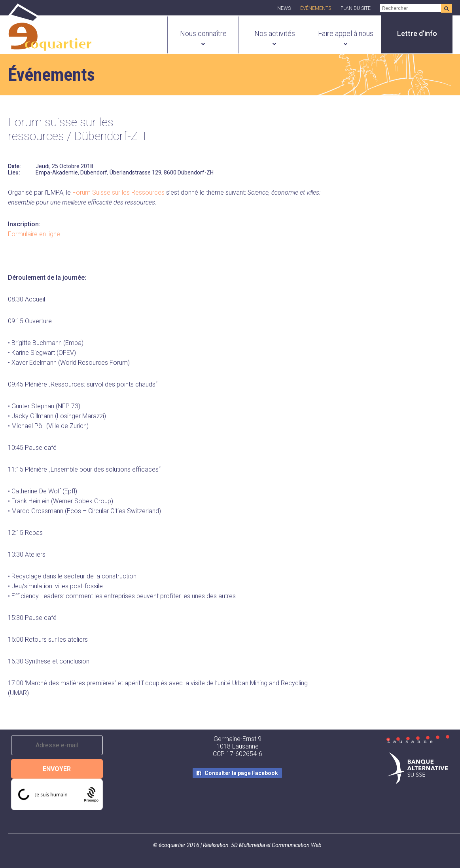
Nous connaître (203, 33)
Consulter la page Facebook (241, 773)
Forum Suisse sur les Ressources (118, 192)
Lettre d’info (417, 33)
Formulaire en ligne (34, 234)
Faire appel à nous (346, 33)
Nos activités (275, 33)
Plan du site (356, 8)
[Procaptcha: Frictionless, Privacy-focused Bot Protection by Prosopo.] (91, 795)
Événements (316, 8)
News (284, 8)
